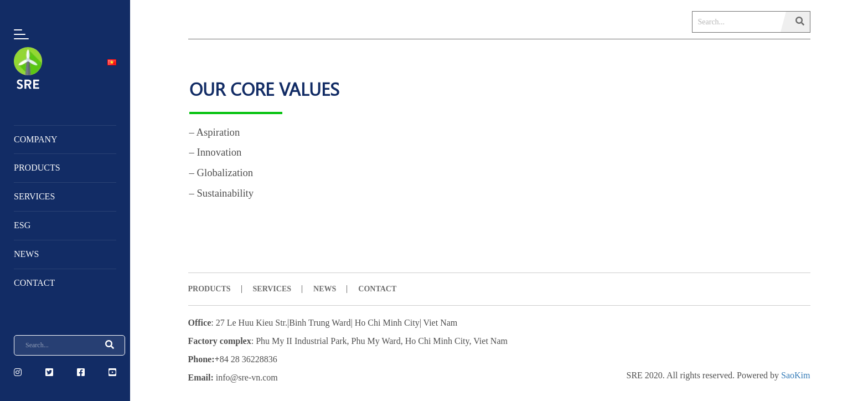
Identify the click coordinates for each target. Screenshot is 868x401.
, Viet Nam (489, 341)
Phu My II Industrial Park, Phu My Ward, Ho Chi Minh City (362, 341)
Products (37, 168)
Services (34, 196)
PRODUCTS (210, 289)
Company (36, 139)
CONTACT (377, 289)
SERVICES (272, 289)
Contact (34, 283)
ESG (22, 225)
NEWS (26, 254)
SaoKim (795, 375)
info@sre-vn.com (247, 377)
